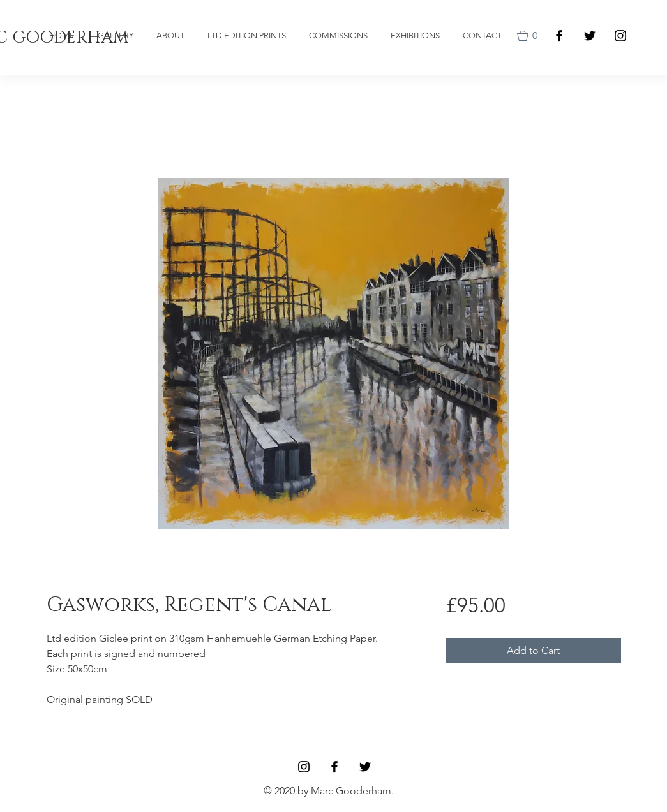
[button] (530, 36)
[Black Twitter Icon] (590, 36)
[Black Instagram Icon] (620, 36)
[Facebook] (559, 36)
